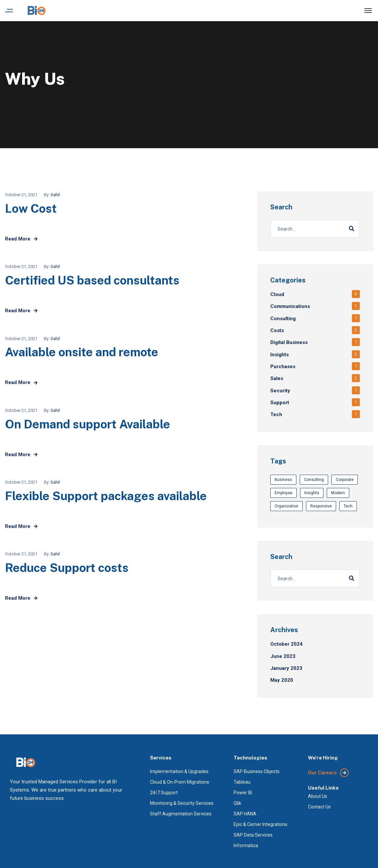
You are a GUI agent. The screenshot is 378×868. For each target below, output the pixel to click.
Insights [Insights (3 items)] (312, 493)
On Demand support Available (88, 424)
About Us (318, 796)
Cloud (277, 294)
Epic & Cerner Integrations (261, 824)
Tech (276, 414)
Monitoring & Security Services (182, 803)
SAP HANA (245, 814)
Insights (280, 355)
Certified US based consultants (92, 280)
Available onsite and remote (82, 352)
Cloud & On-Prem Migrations (180, 782)
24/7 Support (164, 793)
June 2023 (283, 656)
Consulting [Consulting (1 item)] (314, 480)
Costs (277, 330)
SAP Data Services (253, 835)
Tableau (242, 782)
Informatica (246, 846)
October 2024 (286, 644)
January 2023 (286, 668)
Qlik (237, 803)
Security (280, 391)
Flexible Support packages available (106, 496)
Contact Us (319, 807)
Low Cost (31, 208)
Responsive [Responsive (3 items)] (321, 506)
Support (280, 403)
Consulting (283, 319)
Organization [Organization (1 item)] (286, 506)
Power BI (243, 793)
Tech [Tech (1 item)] (348, 506)
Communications (290, 306)
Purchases (283, 367)
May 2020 (282, 680)
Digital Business (289, 342)
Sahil (55, 195)
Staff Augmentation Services (181, 814)
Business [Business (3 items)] (283, 480)
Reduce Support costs (67, 568)
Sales (277, 378)
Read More (21, 239)
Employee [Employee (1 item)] (283, 493)
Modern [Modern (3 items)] (338, 493)
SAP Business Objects (257, 771)
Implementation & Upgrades (179, 771)
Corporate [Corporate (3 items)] (345, 480)
